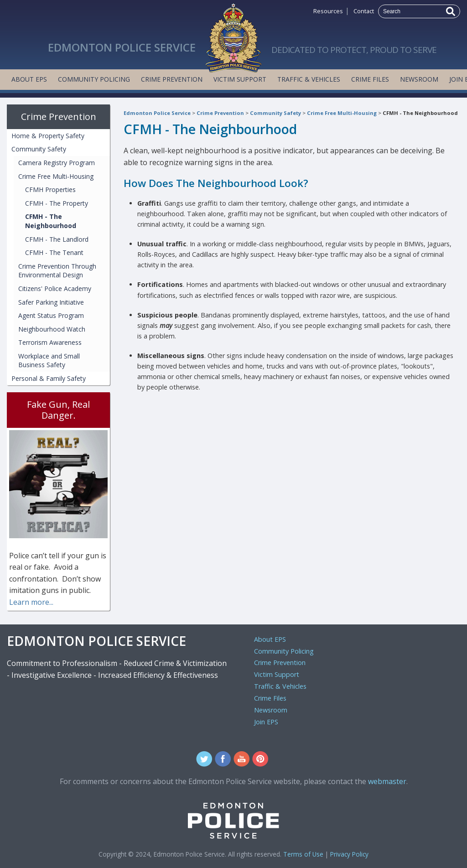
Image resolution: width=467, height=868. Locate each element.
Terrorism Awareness (50, 342)
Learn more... (31, 602)
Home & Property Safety (48, 136)
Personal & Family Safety (49, 378)
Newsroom (419, 79)
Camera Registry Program (57, 163)
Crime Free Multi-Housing (342, 113)
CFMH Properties (50, 190)
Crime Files (370, 79)
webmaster (387, 781)
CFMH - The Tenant (54, 252)
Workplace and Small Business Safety (49, 361)
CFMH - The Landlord (57, 239)
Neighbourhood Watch (52, 329)
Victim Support (240, 79)
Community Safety (275, 113)
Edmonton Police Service (157, 113)
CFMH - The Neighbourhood (420, 113)
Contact (364, 11)
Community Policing (94, 79)
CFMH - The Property (57, 203)
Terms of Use (303, 854)
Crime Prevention (172, 79)
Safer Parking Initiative (51, 302)
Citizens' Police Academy (55, 288)
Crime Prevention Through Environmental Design (57, 271)
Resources (328, 11)
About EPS (29, 79)
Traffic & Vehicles (309, 79)
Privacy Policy (349, 854)
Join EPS (266, 722)
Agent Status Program (51, 315)
